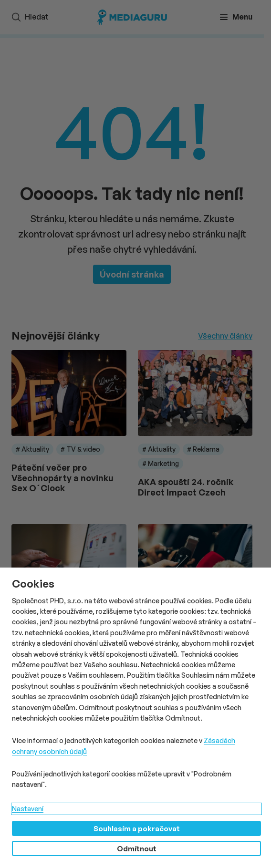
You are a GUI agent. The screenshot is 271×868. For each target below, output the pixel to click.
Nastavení (28, 809)
